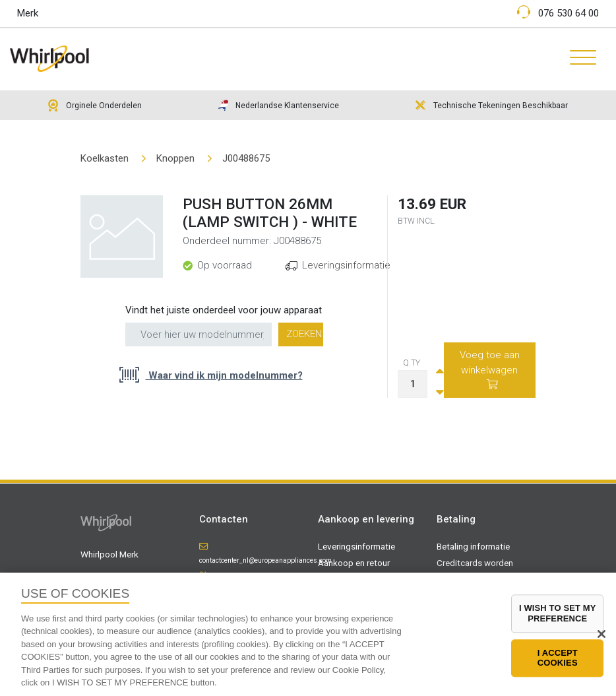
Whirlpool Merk (109, 554)
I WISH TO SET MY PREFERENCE (558, 614)
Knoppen (175, 158)
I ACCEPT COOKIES (558, 658)
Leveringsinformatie (346, 265)
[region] (308, 634)
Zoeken (304, 334)
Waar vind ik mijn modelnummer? (224, 375)
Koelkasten (105, 158)
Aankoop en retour (354, 563)
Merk (28, 13)
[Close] (601, 634)
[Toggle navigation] (578, 59)
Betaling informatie (473, 546)
